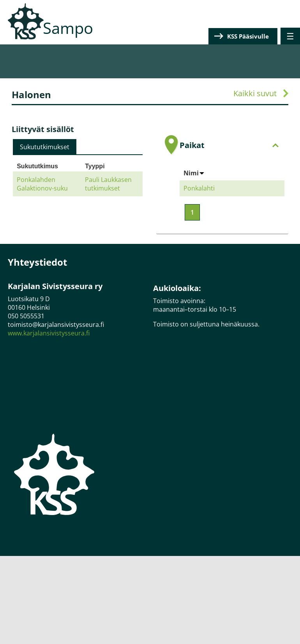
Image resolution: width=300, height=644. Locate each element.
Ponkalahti (199, 188)
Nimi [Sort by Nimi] (194, 173)
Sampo (68, 28)
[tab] (45, 147)
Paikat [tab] (229, 145)
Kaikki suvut (255, 93)
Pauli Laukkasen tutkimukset (108, 184)
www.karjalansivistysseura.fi (49, 333)
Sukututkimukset (45, 147)
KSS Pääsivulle (248, 36)
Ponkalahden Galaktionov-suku (42, 184)
